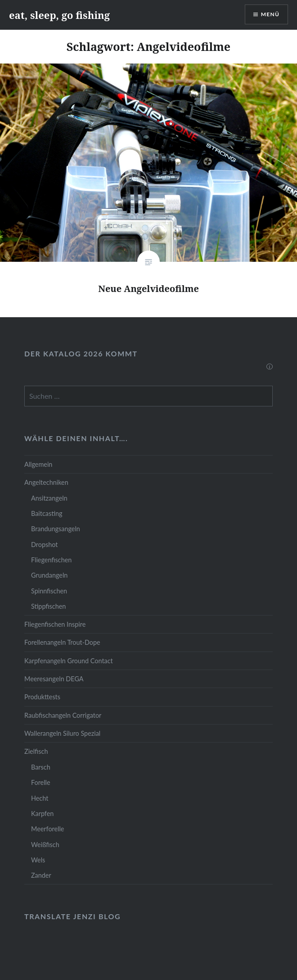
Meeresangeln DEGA (54, 679)
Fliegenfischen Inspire (55, 624)
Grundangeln (49, 575)
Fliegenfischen (51, 560)
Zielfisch (36, 751)
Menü (270, 14)
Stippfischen (48, 606)
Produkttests (42, 697)
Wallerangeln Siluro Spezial (62, 733)
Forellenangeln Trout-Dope (62, 642)
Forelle (41, 782)
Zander (41, 875)
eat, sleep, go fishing (59, 15)
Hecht (40, 798)
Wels (38, 860)
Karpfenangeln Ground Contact (69, 661)
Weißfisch (45, 845)
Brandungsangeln (56, 529)
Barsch (41, 767)
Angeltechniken (46, 482)
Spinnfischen (49, 591)
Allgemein (38, 464)
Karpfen (42, 814)
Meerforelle (47, 829)
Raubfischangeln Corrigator (63, 715)
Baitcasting (47, 513)
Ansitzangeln (49, 498)
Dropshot (44, 545)
